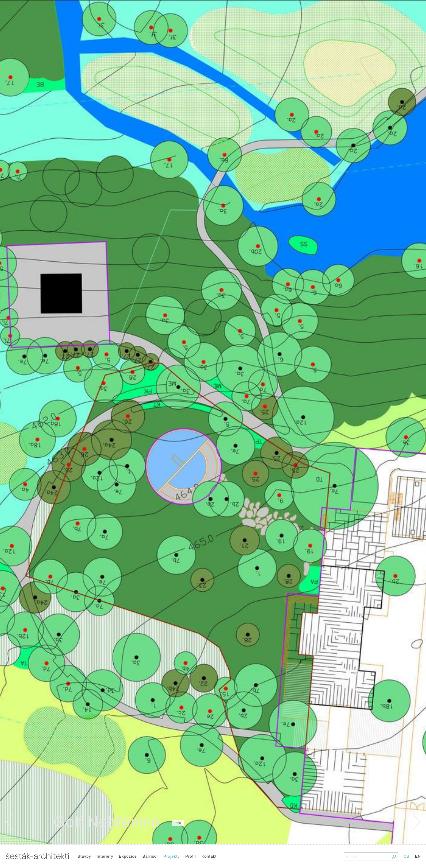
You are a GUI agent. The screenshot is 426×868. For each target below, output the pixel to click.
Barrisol (150, 856)
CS (406, 856)
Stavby (84, 856)
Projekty (172, 856)
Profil (191, 856)
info (178, 823)
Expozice (128, 856)
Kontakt (209, 856)
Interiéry (105, 856)
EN (418, 856)
